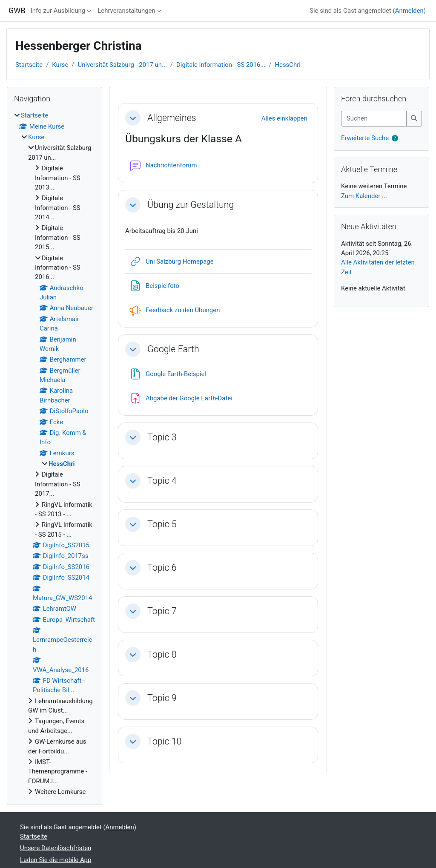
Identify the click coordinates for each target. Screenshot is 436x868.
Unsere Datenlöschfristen (56, 848)
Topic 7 (162, 611)
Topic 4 (162, 481)
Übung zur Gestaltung (191, 205)
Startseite (29, 65)
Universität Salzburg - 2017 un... (122, 65)
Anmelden (409, 11)
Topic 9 (162, 698)
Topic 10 (164, 741)
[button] (133, 118)
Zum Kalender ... (364, 196)
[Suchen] (374, 118)
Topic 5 (162, 524)
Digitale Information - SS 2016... (221, 65)
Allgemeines (172, 118)
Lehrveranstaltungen (126, 11)
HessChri (288, 65)
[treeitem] (54, 454)
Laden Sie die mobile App (56, 860)
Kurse (60, 65)
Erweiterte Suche (365, 138)
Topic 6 (162, 568)
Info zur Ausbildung (58, 11)
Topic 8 (162, 654)
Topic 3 (162, 437)
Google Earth (173, 349)
